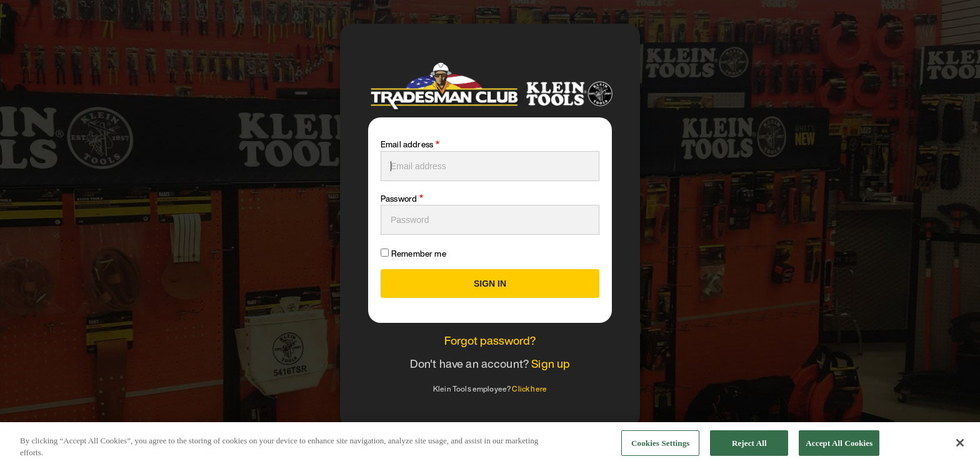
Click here (529, 389)
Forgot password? (490, 340)
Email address (407, 145)
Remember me (419, 254)
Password (399, 199)
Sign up (551, 363)
